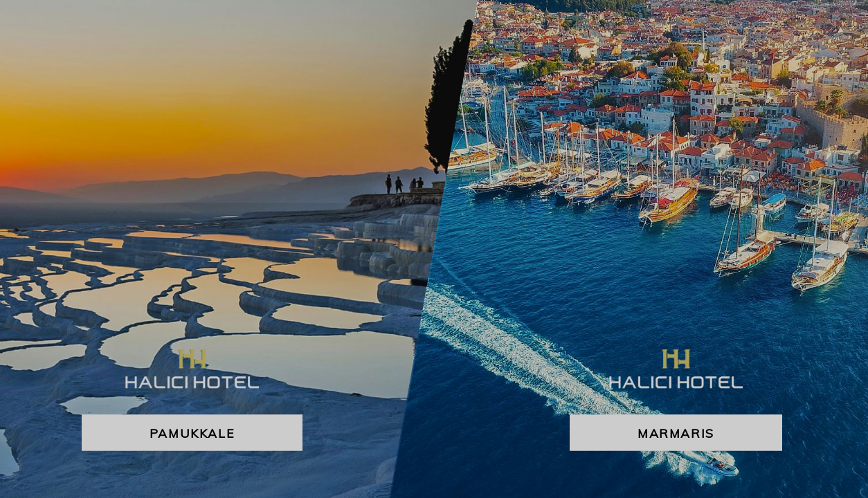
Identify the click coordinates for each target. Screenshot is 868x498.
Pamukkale (192, 433)
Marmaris (676, 433)
